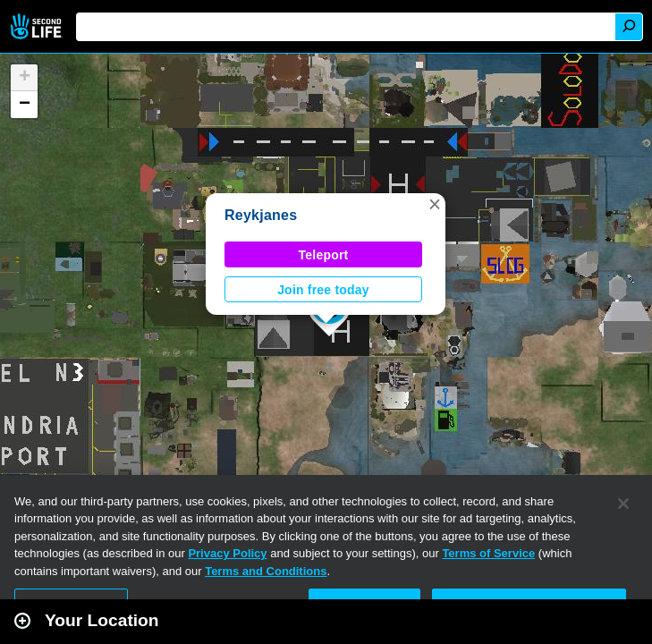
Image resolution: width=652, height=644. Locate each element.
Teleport (324, 255)
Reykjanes (261, 215)
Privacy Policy (227, 553)
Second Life (38, 26)
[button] (435, 204)
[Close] (623, 504)
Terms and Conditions (266, 571)
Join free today (323, 290)
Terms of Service (488, 553)
